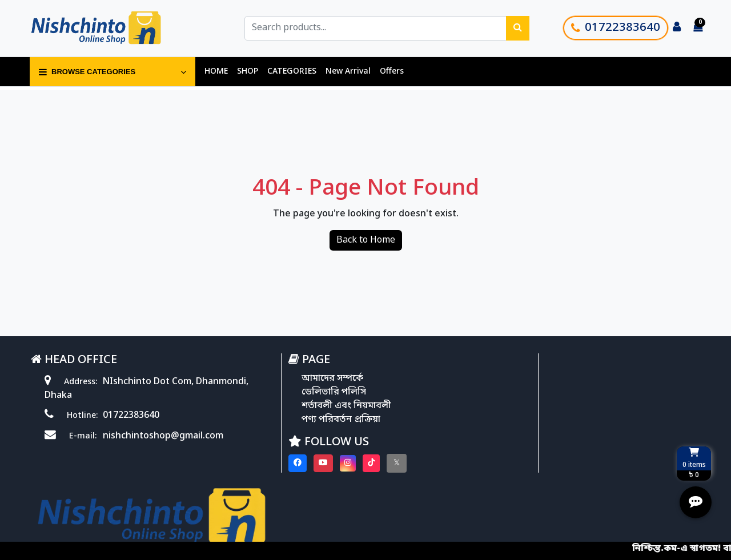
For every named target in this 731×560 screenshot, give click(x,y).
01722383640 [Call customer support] (616, 29)
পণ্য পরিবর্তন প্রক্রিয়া (312, 420)
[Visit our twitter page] (367, 464)
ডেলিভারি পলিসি (305, 393)
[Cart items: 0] (698, 29)
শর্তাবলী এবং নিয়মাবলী (317, 406)
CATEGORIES (292, 73)
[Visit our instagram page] (318, 464)
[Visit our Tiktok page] (342, 464)
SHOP (248, 73)
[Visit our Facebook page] (268, 464)
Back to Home (366, 241)
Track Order (525, 437)
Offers (392, 73)
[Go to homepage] (110, 29)
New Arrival (348, 73)
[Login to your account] (677, 29)
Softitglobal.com (469, 513)
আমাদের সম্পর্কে (303, 379)
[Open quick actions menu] (696, 503)
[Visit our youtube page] (294, 464)
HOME (216, 73)
